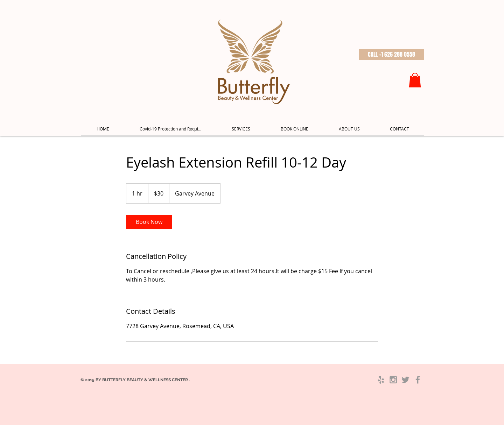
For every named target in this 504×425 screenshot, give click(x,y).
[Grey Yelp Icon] (381, 380)
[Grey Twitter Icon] (405, 380)
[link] (149, 222)
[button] (391, 55)
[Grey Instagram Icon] (393, 380)
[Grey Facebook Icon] (418, 380)
